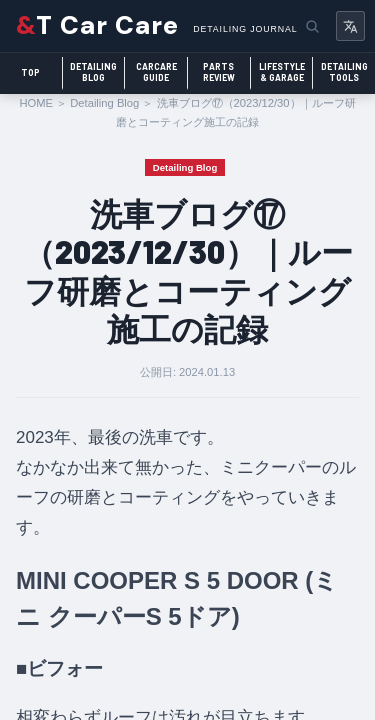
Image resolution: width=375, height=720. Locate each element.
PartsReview (219, 72)
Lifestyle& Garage (282, 72)
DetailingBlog (93, 72)
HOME (36, 103)
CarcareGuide (156, 72)
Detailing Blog (104, 103)
